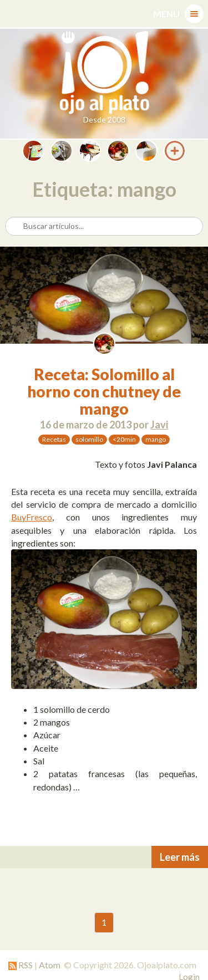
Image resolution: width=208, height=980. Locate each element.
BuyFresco (32, 517)
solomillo (89, 439)
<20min (124, 439)
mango (156, 439)
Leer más (180, 857)
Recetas (54, 439)
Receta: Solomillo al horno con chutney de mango (104, 391)
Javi (159, 425)
